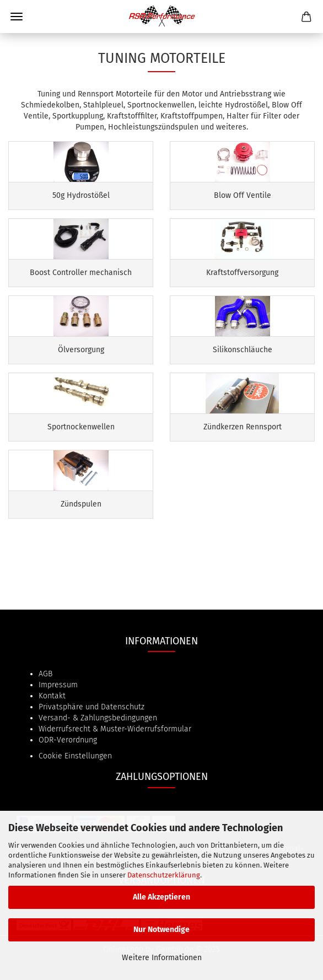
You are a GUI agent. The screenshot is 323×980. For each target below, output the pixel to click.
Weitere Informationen (162, 958)
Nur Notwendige (161, 930)
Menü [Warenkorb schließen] (17, 17)
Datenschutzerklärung (164, 875)
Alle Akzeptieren (161, 897)
